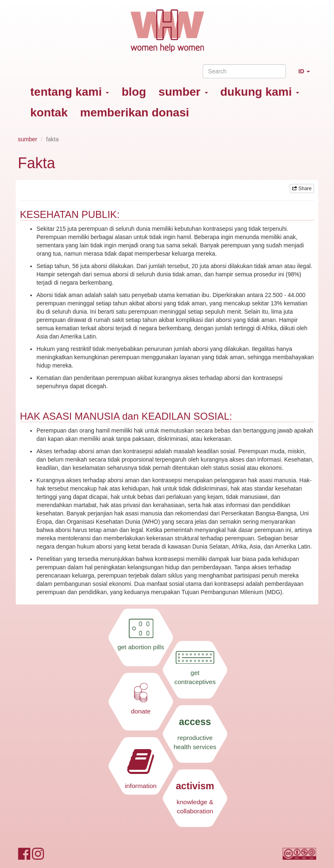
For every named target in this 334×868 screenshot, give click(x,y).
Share (302, 189)
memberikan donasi (134, 112)
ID (307, 75)
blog (134, 92)
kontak (49, 112)
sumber (183, 92)
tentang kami (70, 92)
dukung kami (260, 92)
